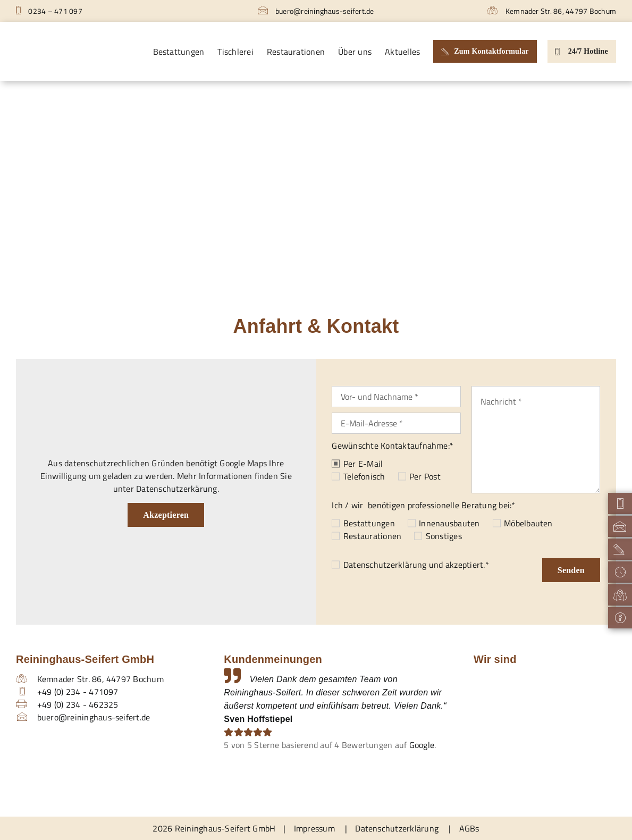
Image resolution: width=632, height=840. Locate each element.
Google (422, 745)
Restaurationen (372, 536)
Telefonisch (364, 476)
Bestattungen (369, 523)
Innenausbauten (449, 523)
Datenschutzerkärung (177, 489)
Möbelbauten (528, 523)
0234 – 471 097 (49, 11)
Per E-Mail (363, 464)
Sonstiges (444, 536)
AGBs (469, 828)
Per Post (425, 476)
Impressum (314, 828)
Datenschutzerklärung (385, 565)
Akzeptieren (166, 515)
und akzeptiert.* (416, 565)
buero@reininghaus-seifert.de (316, 11)
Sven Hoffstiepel (258, 719)
